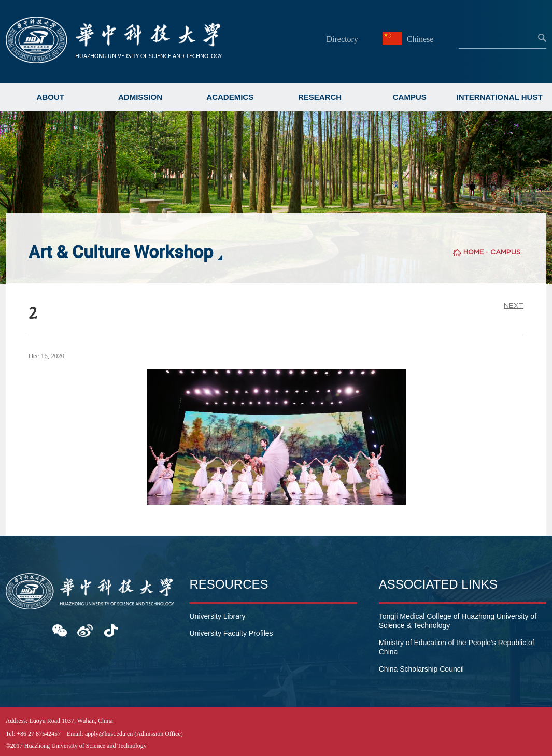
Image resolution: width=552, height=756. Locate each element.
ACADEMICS (230, 97)
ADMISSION (140, 97)
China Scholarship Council (421, 669)
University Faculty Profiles (231, 633)
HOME (473, 252)
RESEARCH (320, 97)
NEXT (514, 305)
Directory (342, 39)
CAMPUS (410, 97)
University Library (217, 616)
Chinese (409, 39)
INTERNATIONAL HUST (499, 97)
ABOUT (51, 97)
